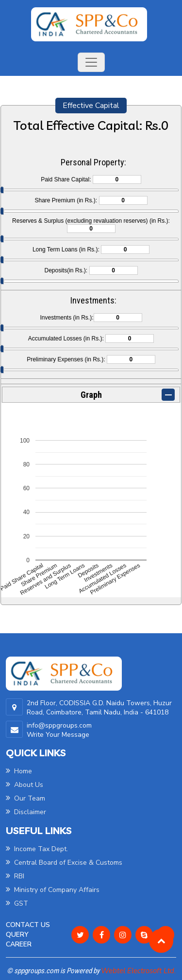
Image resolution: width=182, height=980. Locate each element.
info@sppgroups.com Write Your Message (59, 730)
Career (19, 944)
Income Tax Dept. (37, 849)
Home (19, 771)
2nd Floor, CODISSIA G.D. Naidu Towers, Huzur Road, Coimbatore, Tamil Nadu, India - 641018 (99, 708)
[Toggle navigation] (91, 62)
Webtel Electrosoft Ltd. (138, 971)
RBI (15, 876)
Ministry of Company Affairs (53, 890)
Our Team (25, 798)
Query (17, 935)
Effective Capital (91, 106)
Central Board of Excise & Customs (64, 863)
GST (17, 903)
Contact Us (28, 925)
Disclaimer (26, 812)
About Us (25, 785)
